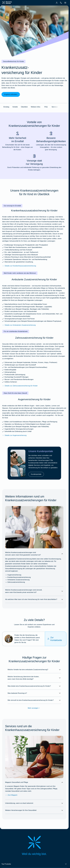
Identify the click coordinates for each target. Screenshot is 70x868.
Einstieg (6, 107)
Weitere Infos (36, 107)
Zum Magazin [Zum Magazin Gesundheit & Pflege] (11, 795)
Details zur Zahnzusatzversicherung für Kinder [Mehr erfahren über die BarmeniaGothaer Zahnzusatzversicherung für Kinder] (20, 386)
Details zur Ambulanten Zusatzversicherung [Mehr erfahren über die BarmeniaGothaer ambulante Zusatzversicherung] (19, 325)
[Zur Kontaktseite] (56, 639)
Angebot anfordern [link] (11, 94)
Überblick (24, 107)
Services (55, 107)
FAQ (46, 107)
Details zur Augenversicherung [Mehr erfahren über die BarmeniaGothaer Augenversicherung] (14, 435)
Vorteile (15, 107)
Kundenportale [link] (36, 474)
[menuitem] (57, 3)
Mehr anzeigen (34, 708)
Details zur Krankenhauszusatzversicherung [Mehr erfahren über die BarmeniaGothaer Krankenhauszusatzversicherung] (19, 266)
